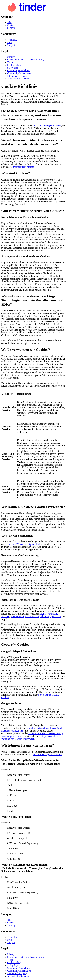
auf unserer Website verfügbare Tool (22, 544)
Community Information (19, 73)
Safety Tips (13, 68)
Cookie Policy (14, 65)
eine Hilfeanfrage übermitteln (47, 754)
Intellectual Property (17, 76)
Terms (10, 62)
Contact (11, 25)
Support (11, 45)
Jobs (9, 22)
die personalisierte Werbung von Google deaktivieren (30, 738)
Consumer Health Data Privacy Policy (26, 60)
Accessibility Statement (19, 79)
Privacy (11, 57)
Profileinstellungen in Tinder (47, 126)
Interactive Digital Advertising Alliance (30, 616)
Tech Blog (12, 40)
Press (10, 42)
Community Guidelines (19, 70)
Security (11, 28)
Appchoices (55, 616)
